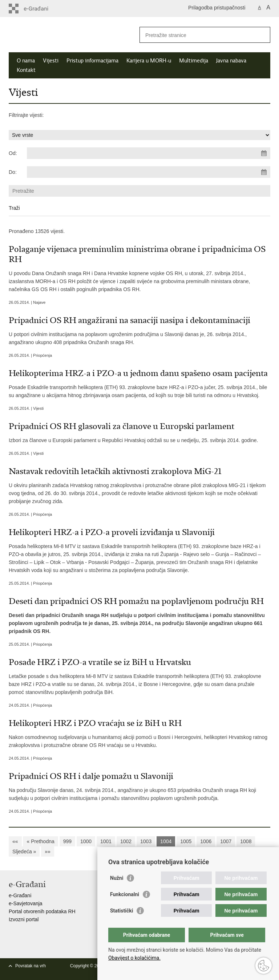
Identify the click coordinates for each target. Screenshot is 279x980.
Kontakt (26, 70)
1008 (246, 841)
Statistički (122, 911)
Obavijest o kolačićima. (134, 958)
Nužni (117, 878)
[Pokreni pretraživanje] (262, 35)
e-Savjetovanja (26, 903)
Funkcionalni (125, 894)
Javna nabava (231, 61)
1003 (146, 841)
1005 (186, 841)
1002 (126, 841)
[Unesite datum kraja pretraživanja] (149, 172)
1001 (106, 841)
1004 (166, 841)
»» (48, 852)
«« (15, 841)
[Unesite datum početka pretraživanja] (149, 153)
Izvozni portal (24, 919)
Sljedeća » (24, 852)
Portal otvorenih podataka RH (42, 911)
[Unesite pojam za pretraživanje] (197, 35)
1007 (226, 841)
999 (67, 841)
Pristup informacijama (92, 61)
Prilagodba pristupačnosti (217, 8)
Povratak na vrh (31, 966)
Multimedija (194, 61)
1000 (86, 841)
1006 (206, 841)
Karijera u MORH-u (149, 61)
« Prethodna (40, 841)
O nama (26, 61)
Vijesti (51, 61)
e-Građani (20, 895)
